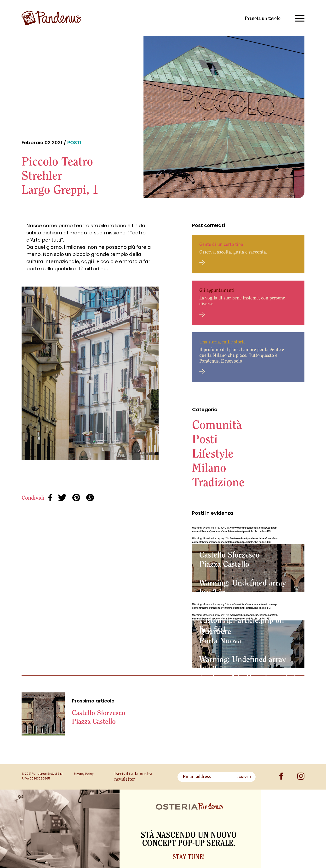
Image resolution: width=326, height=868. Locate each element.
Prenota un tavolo (263, 19)
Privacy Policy (84, 774)
